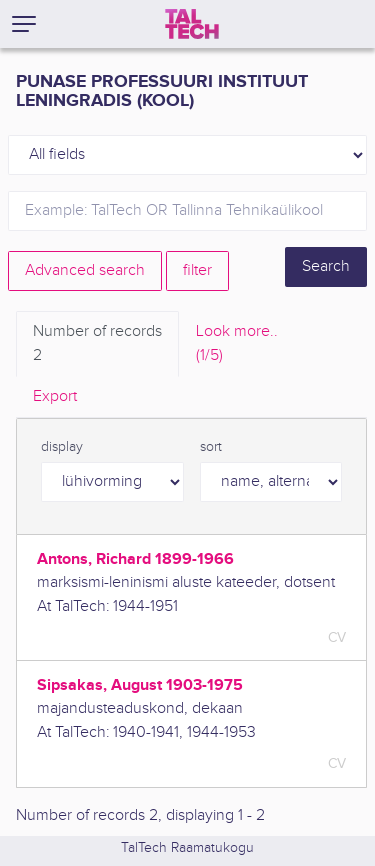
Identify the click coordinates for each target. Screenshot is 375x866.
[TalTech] (192, 24)
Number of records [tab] (97, 345)
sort (211, 447)
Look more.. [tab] (237, 345)
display (62, 447)
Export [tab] (55, 396)
